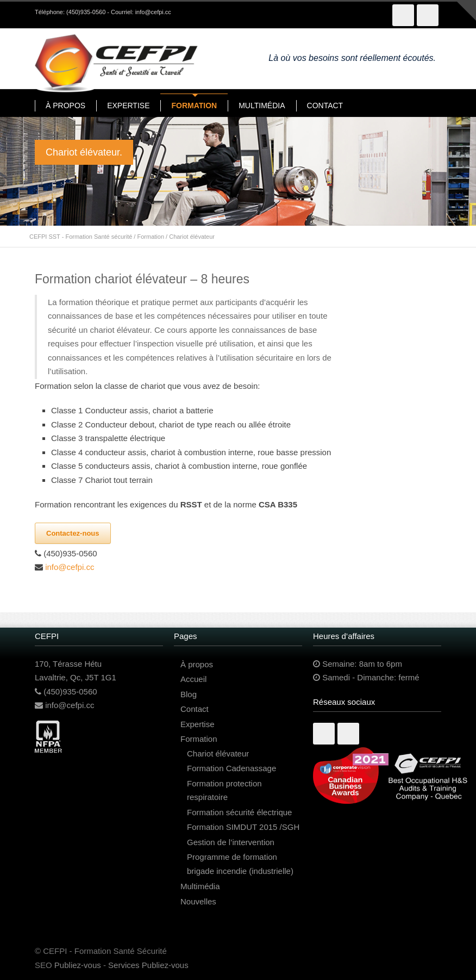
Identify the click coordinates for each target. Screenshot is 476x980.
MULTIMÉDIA (262, 106)
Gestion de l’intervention (231, 842)
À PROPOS (65, 106)
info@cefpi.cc (153, 12)
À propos (197, 664)
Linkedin (348, 734)
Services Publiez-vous (148, 965)
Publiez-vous (78, 965)
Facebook (403, 15)
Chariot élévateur (218, 753)
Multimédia (200, 886)
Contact (195, 709)
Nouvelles (198, 901)
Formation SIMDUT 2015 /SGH (243, 827)
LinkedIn (428, 15)
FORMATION (194, 106)
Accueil (193, 679)
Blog (189, 694)
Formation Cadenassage (231, 768)
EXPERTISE (128, 106)
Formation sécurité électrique (239, 812)
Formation (151, 237)
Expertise (198, 724)
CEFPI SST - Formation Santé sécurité (81, 237)
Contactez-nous (73, 533)
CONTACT (325, 106)
